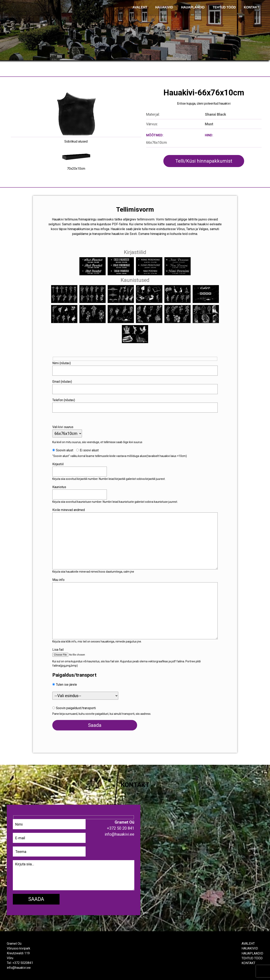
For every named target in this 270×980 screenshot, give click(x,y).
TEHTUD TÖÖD (224, 7)
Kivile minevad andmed (70, 509)
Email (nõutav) (63, 381)
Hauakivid (164, 7)
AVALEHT (140, 7)
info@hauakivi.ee (19, 967)
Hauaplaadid (193, 7)
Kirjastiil (59, 463)
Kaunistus (60, 486)
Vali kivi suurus (64, 426)
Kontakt (248, 963)
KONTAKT (251, 7)
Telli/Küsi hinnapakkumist (204, 161)
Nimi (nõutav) (63, 363)
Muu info (59, 579)
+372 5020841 (23, 963)
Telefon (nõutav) (65, 399)
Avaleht (248, 943)
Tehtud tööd (252, 958)
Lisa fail (59, 649)
